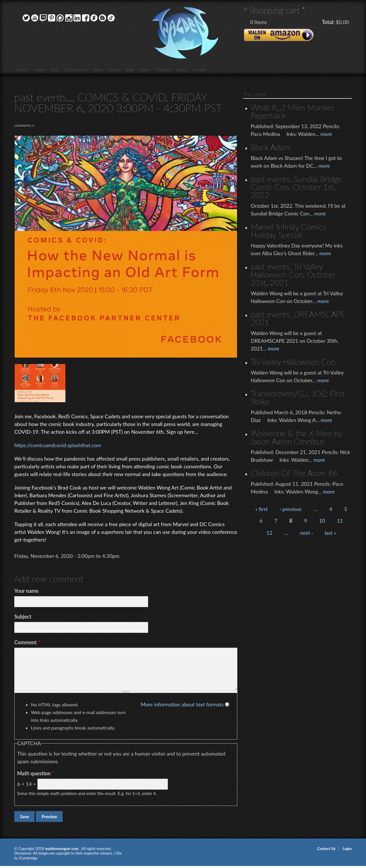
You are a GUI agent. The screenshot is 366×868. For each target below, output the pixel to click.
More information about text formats (182, 704)
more (326, 134)
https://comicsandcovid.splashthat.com (58, 445)
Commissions (76, 70)
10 (322, 521)
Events (114, 70)
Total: (328, 22)
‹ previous (291, 509)
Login (347, 849)
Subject (23, 617)
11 (340, 521)
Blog (129, 70)
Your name (26, 591)
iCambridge (28, 858)
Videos (144, 70)
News (98, 70)
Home (22, 70)
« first (261, 509)
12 (269, 533)
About (182, 70)
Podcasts (164, 70)
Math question (36, 773)
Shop (55, 70)
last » (330, 533)
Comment (27, 642)
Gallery (39, 70)
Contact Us (326, 849)
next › (306, 533)
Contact (199, 70)
